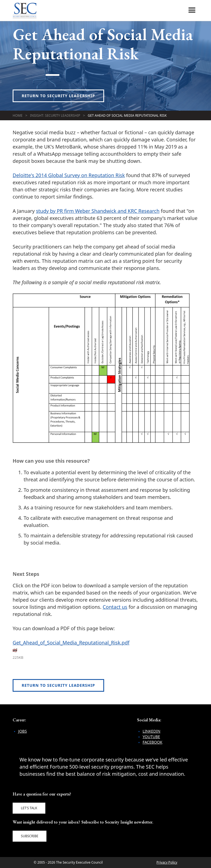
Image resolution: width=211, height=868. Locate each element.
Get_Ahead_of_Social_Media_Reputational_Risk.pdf (71, 643)
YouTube (151, 737)
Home (18, 115)
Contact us (115, 607)
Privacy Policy (167, 862)
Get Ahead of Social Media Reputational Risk (127, 115)
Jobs (23, 731)
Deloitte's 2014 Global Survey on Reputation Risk (69, 175)
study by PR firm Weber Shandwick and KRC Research (98, 211)
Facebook (152, 742)
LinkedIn (152, 731)
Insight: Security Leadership (55, 115)
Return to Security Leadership (58, 96)
